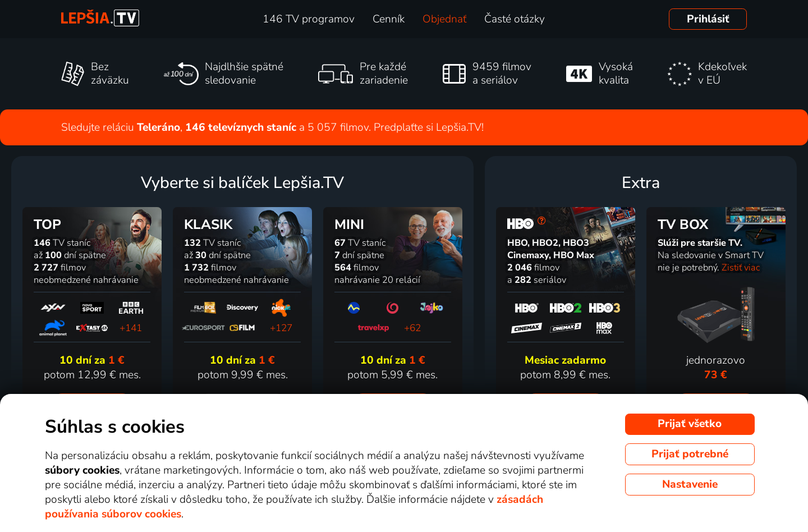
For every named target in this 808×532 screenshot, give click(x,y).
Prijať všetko (690, 424)
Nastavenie (690, 484)
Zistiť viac (741, 268)
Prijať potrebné (690, 454)
